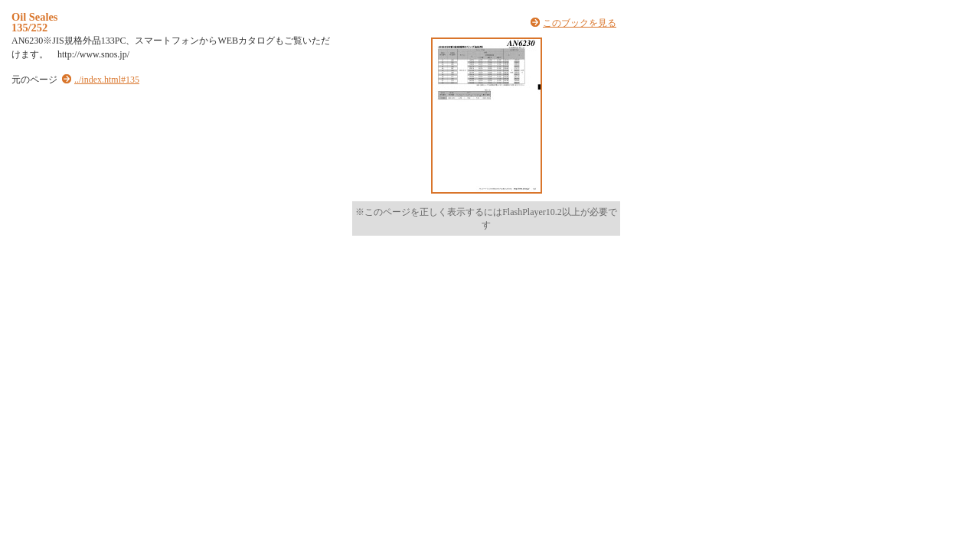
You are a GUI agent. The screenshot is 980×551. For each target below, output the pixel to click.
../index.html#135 (107, 80)
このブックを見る (580, 23)
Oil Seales (34, 17)
